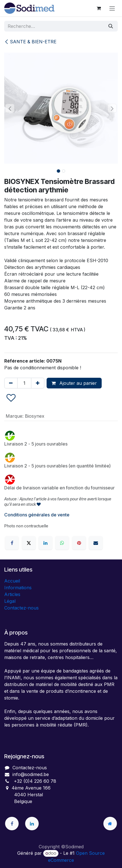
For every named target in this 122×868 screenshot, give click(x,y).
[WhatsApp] (62, 543)
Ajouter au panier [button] (74, 383)
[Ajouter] (38, 383)
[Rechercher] (111, 26)
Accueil (12, 581)
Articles (12, 594)
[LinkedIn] (45, 543)
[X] (29, 543)
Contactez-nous (21, 608)
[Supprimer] (11, 383)
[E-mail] (96, 543)
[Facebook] (12, 543)
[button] (10, 108)
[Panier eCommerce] (99, 8)
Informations (18, 588)
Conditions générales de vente (37, 515)
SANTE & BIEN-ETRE (30, 42)
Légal (10, 601)
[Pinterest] (79, 543)
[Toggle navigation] (112, 8)
